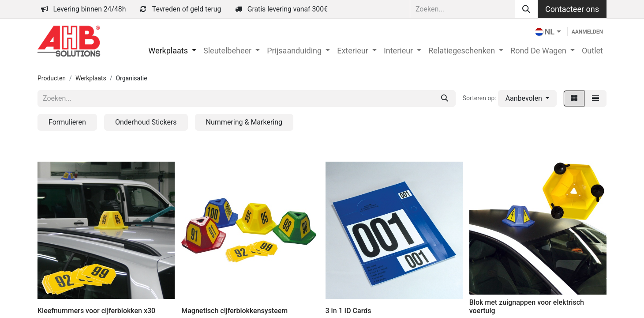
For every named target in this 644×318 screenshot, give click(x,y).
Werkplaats (91, 78)
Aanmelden (587, 32)
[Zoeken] (526, 9)
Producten (52, 78)
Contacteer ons (572, 9)
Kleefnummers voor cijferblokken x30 (96, 311)
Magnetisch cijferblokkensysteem (234, 311)
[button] (527, 98)
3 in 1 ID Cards (348, 311)
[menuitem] (172, 51)
